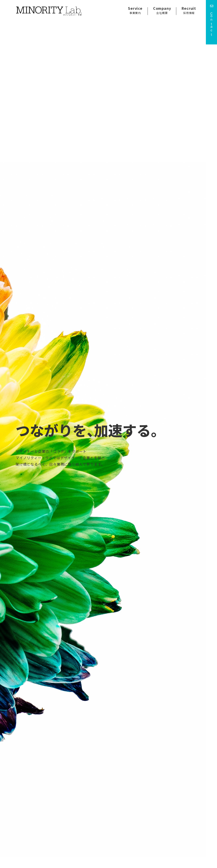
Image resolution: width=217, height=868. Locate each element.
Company (162, 10)
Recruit (189, 10)
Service (135, 10)
